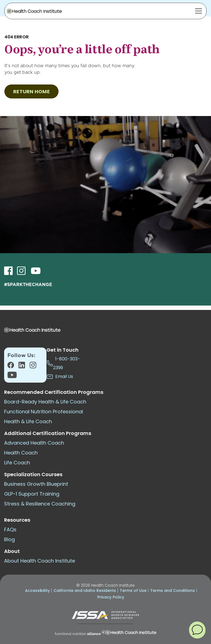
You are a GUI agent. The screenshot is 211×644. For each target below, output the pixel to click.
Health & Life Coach (28, 421)
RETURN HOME (31, 91)
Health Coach (21, 453)
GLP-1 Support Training (32, 494)
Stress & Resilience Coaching (40, 504)
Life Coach (17, 463)
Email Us (60, 377)
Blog (9, 539)
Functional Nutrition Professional (44, 412)
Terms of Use (133, 591)
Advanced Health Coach (34, 443)
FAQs (10, 529)
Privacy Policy (111, 597)
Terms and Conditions (173, 591)
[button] (197, 630)
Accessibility (37, 591)
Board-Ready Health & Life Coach (45, 402)
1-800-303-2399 (63, 363)
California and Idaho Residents (85, 591)
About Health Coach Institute (40, 561)
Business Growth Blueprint (36, 484)
